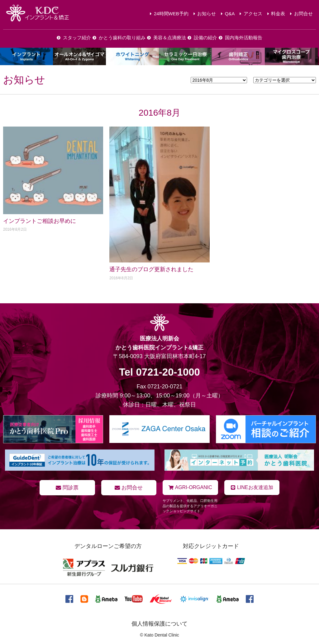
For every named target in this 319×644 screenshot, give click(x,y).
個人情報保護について (159, 623)
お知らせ (24, 80)
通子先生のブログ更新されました (151, 269)
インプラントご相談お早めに (40, 221)
